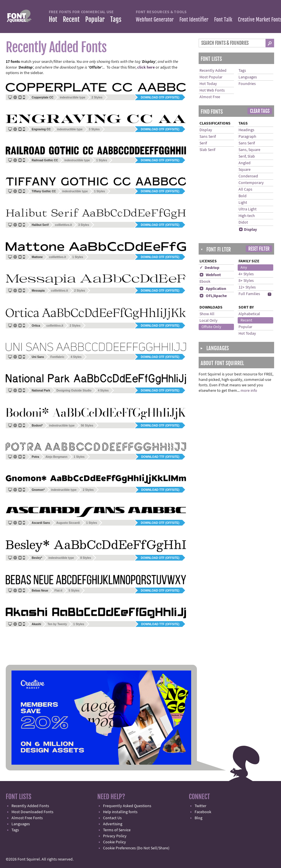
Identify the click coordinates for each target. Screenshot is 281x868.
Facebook (203, 812)
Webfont (210, 275)
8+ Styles (246, 281)
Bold (243, 196)
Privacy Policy (115, 836)
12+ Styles (247, 287)
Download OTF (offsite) (160, 97)
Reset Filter (259, 249)
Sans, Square (249, 150)
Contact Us (112, 818)
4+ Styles (246, 274)
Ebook (205, 282)
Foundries (247, 84)
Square (245, 170)
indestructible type (72, 97)
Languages (248, 77)
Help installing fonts (120, 812)
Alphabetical (249, 314)
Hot (53, 19)
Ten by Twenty (57, 624)
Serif (203, 143)
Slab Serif (207, 150)
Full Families (249, 294)
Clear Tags (260, 111)
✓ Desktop (209, 268)
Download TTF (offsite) (160, 457)
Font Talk (223, 20)
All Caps (245, 189)
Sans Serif (208, 137)
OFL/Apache (213, 296)
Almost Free (210, 97)
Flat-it (58, 591)
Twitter (200, 806)
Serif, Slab (247, 156)
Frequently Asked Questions (127, 806)
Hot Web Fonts (212, 90)
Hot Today (208, 84)
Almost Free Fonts (27, 818)
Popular (95, 19)
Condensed (248, 176)
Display (206, 130)
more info (249, 391)
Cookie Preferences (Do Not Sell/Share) (136, 848)
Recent (71, 19)
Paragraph (247, 137)
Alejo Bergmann (56, 457)
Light (243, 203)
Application (213, 289)
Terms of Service (117, 830)
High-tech (247, 216)
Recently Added (213, 71)
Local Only (209, 321)
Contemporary (251, 183)
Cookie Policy (115, 842)
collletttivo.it (63, 225)
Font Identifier (194, 20)
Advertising (113, 824)
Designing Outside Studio (74, 391)
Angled (245, 163)
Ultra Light (248, 209)
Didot (243, 222)
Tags (116, 19)
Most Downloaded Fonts (32, 812)
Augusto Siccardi (68, 523)
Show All (207, 314)
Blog (198, 818)
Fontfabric (57, 357)
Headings (246, 130)
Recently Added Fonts (30, 806)
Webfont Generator (155, 20)
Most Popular (211, 77)
